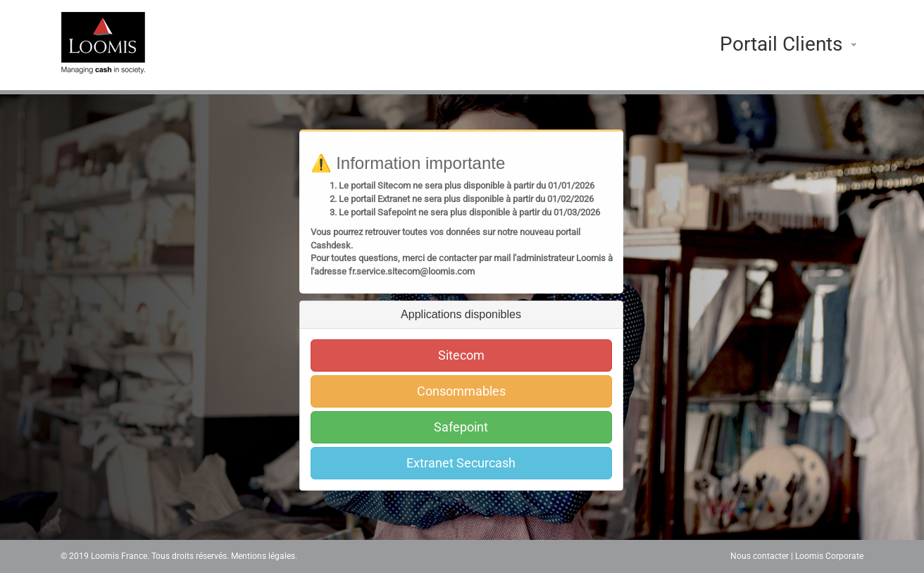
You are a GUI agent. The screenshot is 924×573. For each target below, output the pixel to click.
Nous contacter (760, 556)
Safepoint (461, 427)
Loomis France (119, 556)
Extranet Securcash (461, 463)
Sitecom (461, 355)
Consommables (461, 391)
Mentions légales (263, 556)
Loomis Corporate (829, 556)
